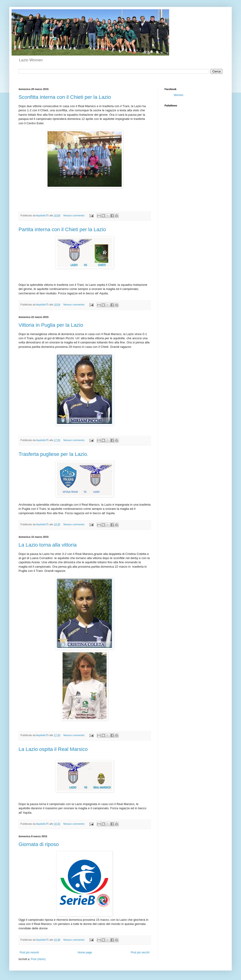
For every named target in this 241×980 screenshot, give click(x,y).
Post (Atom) (38, 959)
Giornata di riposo (39, 844)
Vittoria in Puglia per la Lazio (51, 325)
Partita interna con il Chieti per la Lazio (62, 229)
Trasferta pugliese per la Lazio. (53, 454)
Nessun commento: (75, 215)
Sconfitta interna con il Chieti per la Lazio (65, 97)
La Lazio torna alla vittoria (48, 545)
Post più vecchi (140, 952)
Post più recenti (29, 952)
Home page (85, 952)
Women (179, 95)
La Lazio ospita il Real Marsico (53, 749)
